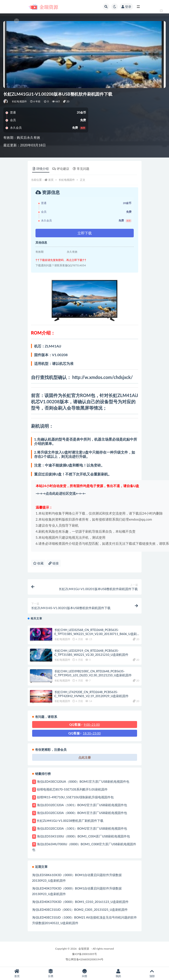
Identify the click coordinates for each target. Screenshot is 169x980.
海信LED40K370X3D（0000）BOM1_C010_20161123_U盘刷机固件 (80, 902)
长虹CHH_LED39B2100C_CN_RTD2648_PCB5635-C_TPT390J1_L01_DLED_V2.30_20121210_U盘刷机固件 (93, 673)
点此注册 (85, 757)
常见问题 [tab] (81, 169)
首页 (51, 180)
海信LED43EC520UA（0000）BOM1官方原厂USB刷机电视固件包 (83, 781)
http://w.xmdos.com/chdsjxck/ (102, 377)
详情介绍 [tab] (41, 169)
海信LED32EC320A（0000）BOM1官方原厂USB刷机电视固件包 (82, 813)
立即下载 (85, 233)
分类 (51, 973)
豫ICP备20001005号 (84, 954)
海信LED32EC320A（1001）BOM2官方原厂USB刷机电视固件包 (82, 805)
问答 (84, 973)
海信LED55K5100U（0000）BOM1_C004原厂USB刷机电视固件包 (83, 836)
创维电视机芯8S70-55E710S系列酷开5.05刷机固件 (72, 789)
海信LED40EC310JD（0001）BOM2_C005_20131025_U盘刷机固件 (80, 910)
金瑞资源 (84, 949)
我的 (118, 973)
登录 (126, 7)
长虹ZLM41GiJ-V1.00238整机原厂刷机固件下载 (70, 821)
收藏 (38, 563)
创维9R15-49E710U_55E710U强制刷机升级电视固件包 (75, 797)
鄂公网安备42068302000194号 (84, 959)
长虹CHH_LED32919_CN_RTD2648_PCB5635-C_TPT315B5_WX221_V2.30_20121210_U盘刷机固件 (91, 653)
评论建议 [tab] (61, 169)
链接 (54, 563)
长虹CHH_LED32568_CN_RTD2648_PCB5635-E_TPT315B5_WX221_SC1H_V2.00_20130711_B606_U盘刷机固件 (96, 634)
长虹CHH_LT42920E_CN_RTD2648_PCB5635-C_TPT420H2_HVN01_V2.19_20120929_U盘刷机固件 (92, 694)
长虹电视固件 (19, 101)
